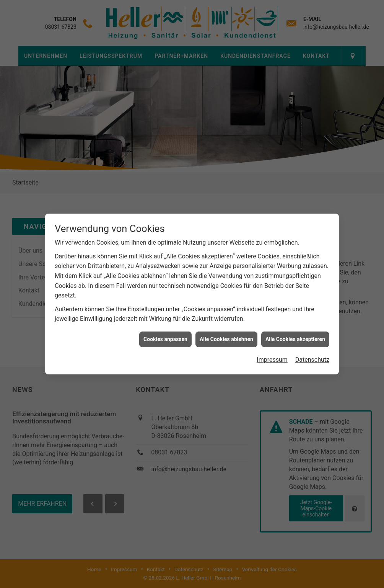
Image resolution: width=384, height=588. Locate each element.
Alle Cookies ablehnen (226, 333)
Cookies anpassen (165, 333)
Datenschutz (312, 354)
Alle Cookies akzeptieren (295, 333)
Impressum (272, 354)
